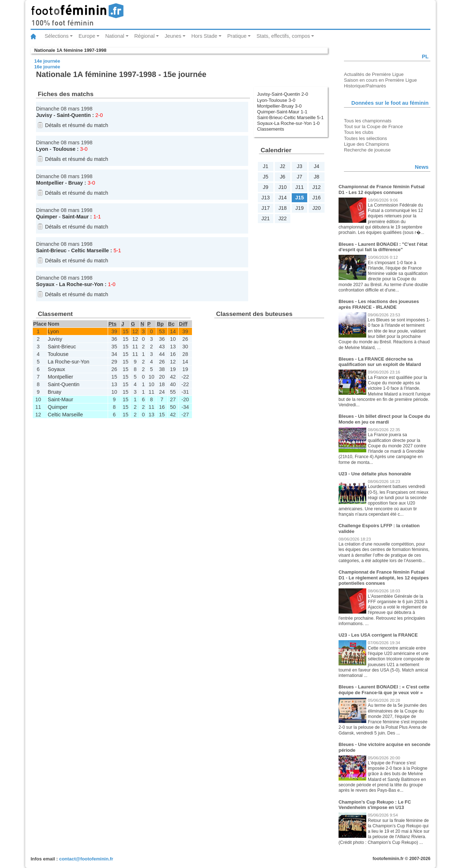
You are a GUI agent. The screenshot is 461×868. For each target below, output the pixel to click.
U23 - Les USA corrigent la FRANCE (378, 635)
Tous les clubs (359, 132)
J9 (266, 187)
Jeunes (173, 36)
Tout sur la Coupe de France (373, 126)
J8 (316, 177)
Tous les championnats (368, 121)
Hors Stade (204, 36)
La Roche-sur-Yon (81, 284)
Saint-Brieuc (51, 250)
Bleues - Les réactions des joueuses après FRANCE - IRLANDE (379, 304)
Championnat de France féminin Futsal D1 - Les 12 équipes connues (382, 189)
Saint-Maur (75, 217)
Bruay (76, 183)
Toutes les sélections (366, 138)
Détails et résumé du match (77, 125)
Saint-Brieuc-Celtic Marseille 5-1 (290, 117)
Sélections (57, 36)
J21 (266, 218)
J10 (283, 187)
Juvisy (44, 115)
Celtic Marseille (90, 250)
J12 (316, 187)
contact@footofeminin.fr (86, 859)
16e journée (47, 67)
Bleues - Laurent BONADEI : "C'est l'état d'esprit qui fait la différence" (383, 247)
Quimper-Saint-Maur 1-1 (282, 112)
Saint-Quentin (74, 115)
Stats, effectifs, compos (283, 36)
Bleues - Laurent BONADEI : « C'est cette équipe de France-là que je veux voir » (384, 690)
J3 (299, 166)
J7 (299, 177)
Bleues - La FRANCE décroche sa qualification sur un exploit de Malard (380, 362)
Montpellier (50, 183)
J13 (266, 198)
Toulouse (64, 149)
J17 (266, 208)
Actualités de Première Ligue (374, 74)
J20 (316, 208)
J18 (283, 208)
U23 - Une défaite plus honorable (375, 474)
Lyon (42, 149)
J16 (316, 198)
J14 (283, 198)
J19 (299, 208)
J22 (283, 218)
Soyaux (45, 284)
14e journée (47, 61)
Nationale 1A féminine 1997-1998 (70, 50)
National (115, 36)
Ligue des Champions (366, 144)
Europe (87, 36)
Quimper (47, 217)
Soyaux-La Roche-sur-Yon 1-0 (288, 123)
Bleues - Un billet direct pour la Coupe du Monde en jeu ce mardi (384, 419)
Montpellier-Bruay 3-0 (279, 106)
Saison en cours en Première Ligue (380, 80)
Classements (271, 129)
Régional (145, 36)
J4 (316, 166)
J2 (283, 166)
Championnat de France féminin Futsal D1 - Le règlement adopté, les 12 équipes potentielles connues (384, 578)
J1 (266, 166)
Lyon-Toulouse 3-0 (276, 100)
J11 (299, 187)
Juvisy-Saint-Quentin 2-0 (283, 94)
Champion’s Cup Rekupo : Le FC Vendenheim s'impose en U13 (375, 805)
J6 (283, 177)
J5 (266, 177)
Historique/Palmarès (365, 86)
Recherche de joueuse (367, 150)
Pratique (237, 36)
